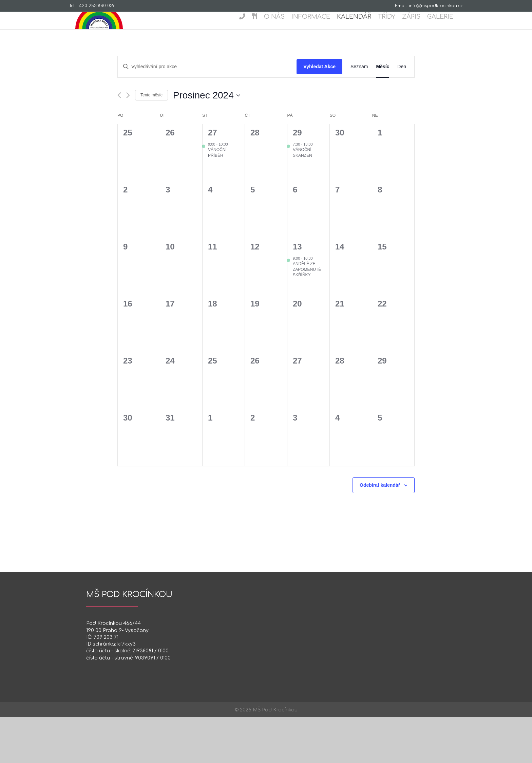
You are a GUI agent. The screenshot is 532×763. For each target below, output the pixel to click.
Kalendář (360, 29)
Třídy (393, 29)
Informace (317, 29)
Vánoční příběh (217, 199)
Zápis (417, 29)
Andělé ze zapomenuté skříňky (307, 315)
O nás (280, 29)
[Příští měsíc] (128, 141)
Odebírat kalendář (380, 531)
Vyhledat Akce (319, 113)
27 (213, 179)
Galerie (446, 29)
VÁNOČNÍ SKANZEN (302, 199)
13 (297, 293)
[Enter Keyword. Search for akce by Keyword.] (207, 113)
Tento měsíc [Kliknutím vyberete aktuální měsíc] (151, 141)
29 (297, 179)
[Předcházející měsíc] (119, 141)
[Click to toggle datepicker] (207, 142)
